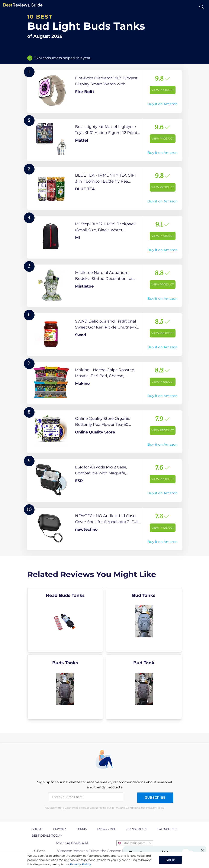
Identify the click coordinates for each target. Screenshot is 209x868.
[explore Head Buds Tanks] (65, 619)
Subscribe (155, 797)
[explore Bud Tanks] (144, 619)
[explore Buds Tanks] (65, 687)
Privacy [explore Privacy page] (60, 829)
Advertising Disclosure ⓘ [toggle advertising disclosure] (72, 843)
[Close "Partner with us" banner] (202, 850)
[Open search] (202, 7)
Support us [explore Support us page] (136, 829)
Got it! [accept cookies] (170, 860)
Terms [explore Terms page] (82, 829)
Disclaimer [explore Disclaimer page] (107, 829)
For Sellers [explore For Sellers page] (167, 829)
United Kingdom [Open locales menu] (135, 843)
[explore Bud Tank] (144, 687)
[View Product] (105, 91)
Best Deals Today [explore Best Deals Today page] (47, 836)
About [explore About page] (37, 829)
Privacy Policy (81, 864)
